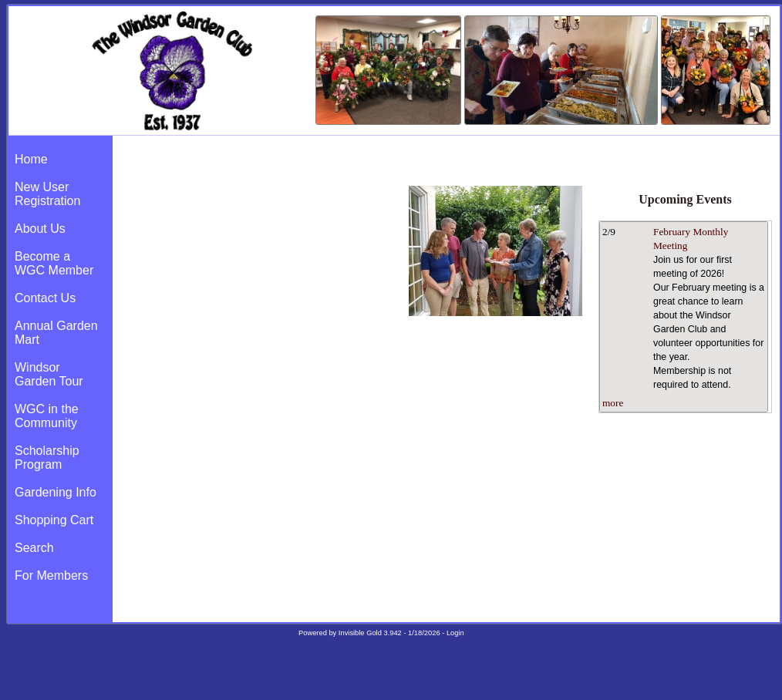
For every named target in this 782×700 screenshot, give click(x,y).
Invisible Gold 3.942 (371, 633)
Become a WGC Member (54, 263)
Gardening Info (56, 492)
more (613, 403)
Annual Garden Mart (56, 333)
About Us (40, 229)
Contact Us (45, 298)
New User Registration (47, 194)
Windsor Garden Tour (49, 374)
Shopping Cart (54, 520)
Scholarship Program (47, 458)
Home (31, 159)
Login (455, 633)
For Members (51, 575)
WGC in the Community (47, 416)
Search (34, 548)
